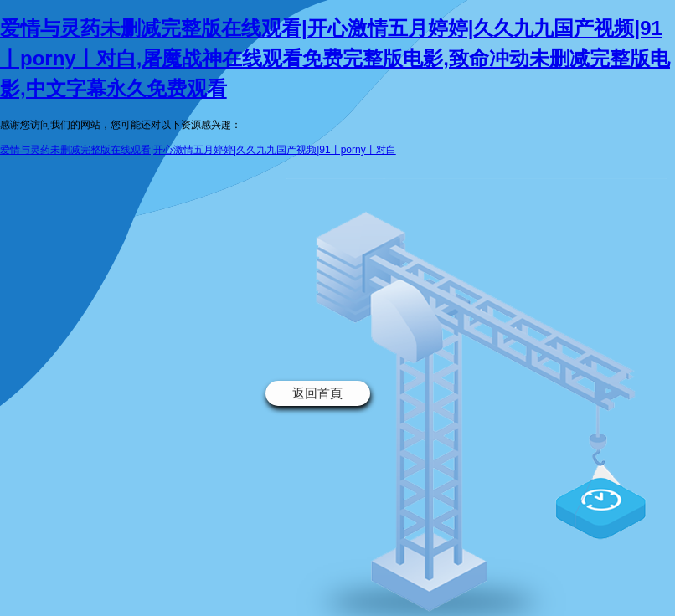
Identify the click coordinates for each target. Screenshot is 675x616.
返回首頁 (317, 393)
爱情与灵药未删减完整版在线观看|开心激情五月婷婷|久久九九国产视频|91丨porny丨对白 (198, 150)
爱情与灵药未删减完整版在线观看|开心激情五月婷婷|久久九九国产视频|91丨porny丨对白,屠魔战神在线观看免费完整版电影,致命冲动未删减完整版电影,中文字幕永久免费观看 (335, 58)
